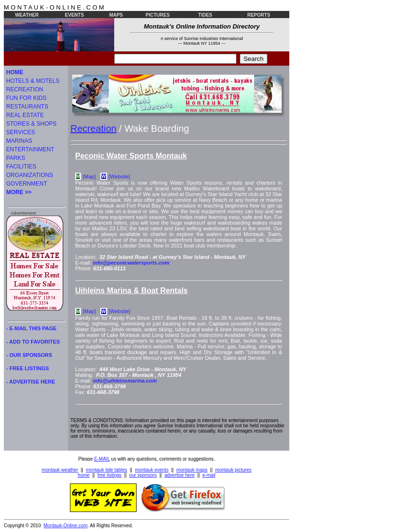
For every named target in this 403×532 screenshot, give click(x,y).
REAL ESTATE (25, 115)
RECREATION (25, 89)
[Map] (89, 177)
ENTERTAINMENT (30, 149)
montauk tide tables (107, 470)
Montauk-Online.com (66, 526)
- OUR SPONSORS (29, 355)
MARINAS (19, 141)
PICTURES (158, 15)
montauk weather (60, 470)
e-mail (209, 475)
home (84, 475)
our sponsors (143, 475)
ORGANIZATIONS (29, 175)
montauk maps (192, 470)
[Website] (119, 177)
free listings (110, 475)
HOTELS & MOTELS (33, 81)
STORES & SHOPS (31, 124)
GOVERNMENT (27, 184)
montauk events (152, 470)
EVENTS (74, 15)
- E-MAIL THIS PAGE (31, 328)
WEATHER (27, 15)
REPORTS (259, 15)
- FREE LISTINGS (28, 368)
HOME (15, 72)
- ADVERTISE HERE (31, 382)
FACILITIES (21, 167)
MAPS (116, 15)
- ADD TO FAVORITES (33, 342)
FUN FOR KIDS (26, 98)
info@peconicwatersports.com (131, 263)
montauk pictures (233, 470)
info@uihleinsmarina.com (125, 381)
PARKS (16, 158)
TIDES (205, 15)
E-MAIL (102, 459)
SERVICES (20, 132)
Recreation (93, 128)
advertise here (180, 475)
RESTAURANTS (27, 107)
